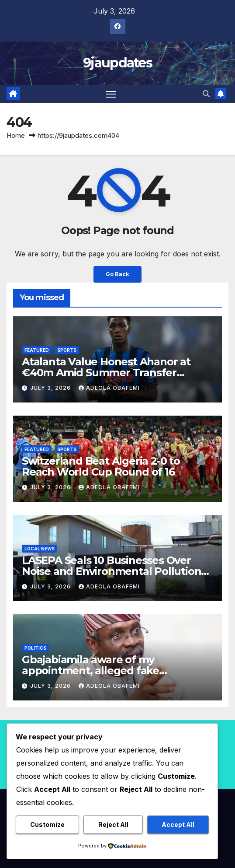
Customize (47, 824)
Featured (37, 350)
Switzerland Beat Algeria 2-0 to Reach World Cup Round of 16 (101, 466)
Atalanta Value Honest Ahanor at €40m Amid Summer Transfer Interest (106, 373)
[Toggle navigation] (111, 94)
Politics (35, 648)
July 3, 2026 (51, 388)
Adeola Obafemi (109, 388)
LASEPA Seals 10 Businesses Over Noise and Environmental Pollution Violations (111, 571)
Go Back (117, 274)
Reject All (113, 824)
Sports (67, 350)
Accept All (178, 824)
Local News (40, 549)
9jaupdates (117, 63)
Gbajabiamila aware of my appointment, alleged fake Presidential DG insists (90, 670)
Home (16, 135)
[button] (206, 94)
